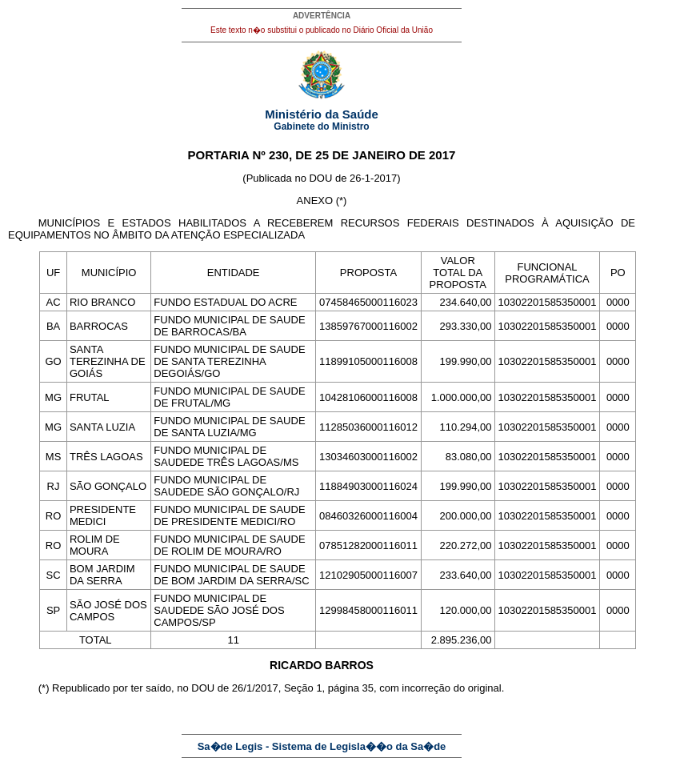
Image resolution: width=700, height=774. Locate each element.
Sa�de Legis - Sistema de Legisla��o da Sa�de (322, 746)
